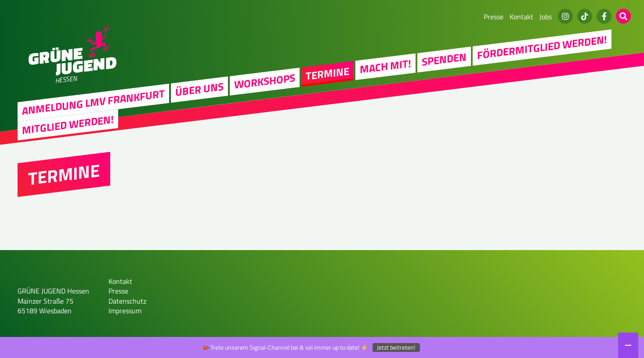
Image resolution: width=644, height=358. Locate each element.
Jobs (546, 17)
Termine (327, 73)
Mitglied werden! (68, 125)
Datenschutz (127, 301)
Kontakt (521, 17)
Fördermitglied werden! (542, 47)
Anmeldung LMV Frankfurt (93, 102)
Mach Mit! (385, 66)
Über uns (199, 89)
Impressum (125, 311)
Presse (494, 17)
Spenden (444, 59)
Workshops (265, 81)
